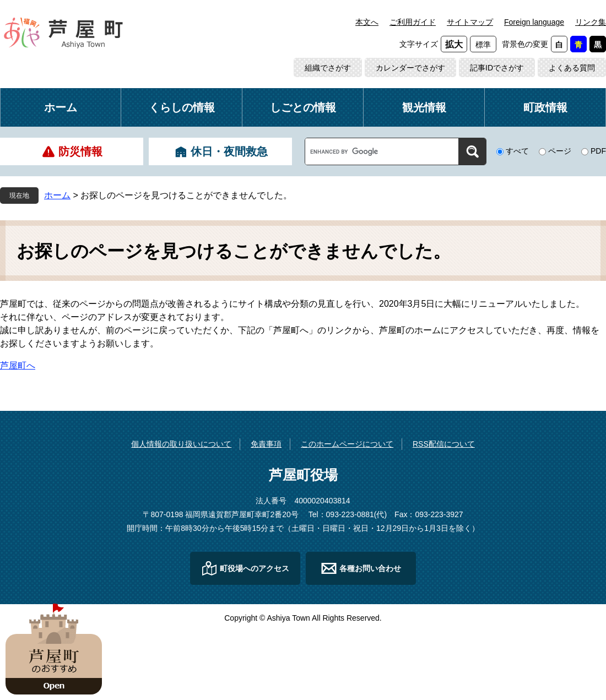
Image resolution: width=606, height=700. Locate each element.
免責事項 (266, 444)
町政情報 (545, 107)
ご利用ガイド (413, 22)
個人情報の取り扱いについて (181, 444)
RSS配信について (444, 444)
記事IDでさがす (497, 68)
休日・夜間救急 (229, 151)
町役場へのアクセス (255, 568)
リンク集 (591, 22)
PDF (598, 151)
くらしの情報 (182, 107)
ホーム (61, 107)
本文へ (367, 22)
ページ (560, 151)
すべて (517, 151)
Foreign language (534, 22)
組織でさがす (328, 68)
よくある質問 (572, 68)
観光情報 (424, 107)
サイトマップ (470, 22)
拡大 (454, 44)
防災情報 (80, 151)
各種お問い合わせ (370, 568)
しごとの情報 (303, 107)
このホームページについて (347, 444)
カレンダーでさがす (410, 68)
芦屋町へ (18, 365)
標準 (483, 45)
